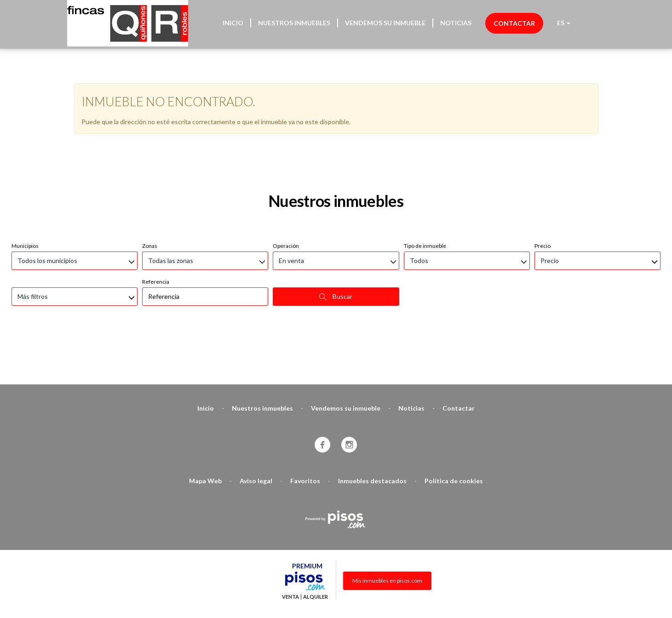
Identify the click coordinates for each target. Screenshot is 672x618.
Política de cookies (454, 432)
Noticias (456, 23)
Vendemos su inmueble (385, 23)
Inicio (233, 23)
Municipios (25, 197)
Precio (543, 197)
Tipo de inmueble (425, 197)
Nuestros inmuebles (294, 23)
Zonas (150, 197)
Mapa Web (205, 432)
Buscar (336, 248)
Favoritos (305, 432)
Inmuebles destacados (372, 432)
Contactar (514, 23)
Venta (290, 548)
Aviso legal (256, 432)
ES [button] (564, 23)
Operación (286, 197)
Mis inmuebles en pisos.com (387, 532)
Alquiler (316, 548)
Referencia (156, 233)
